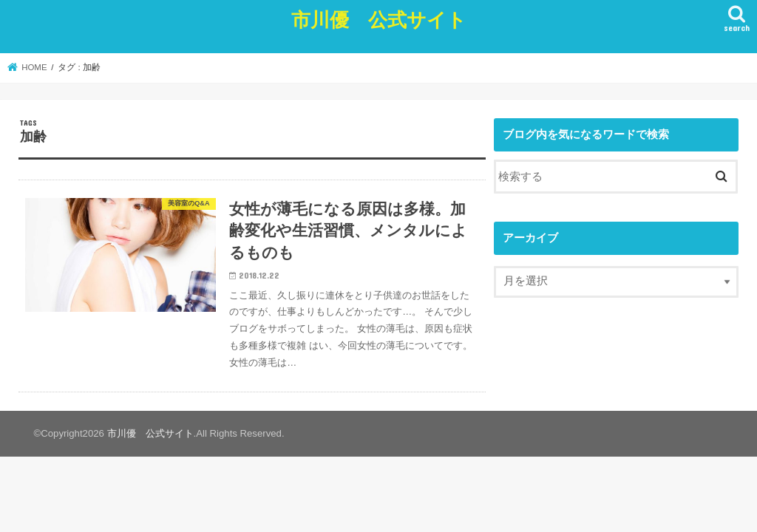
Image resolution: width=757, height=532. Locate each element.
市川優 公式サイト (379, 19)
